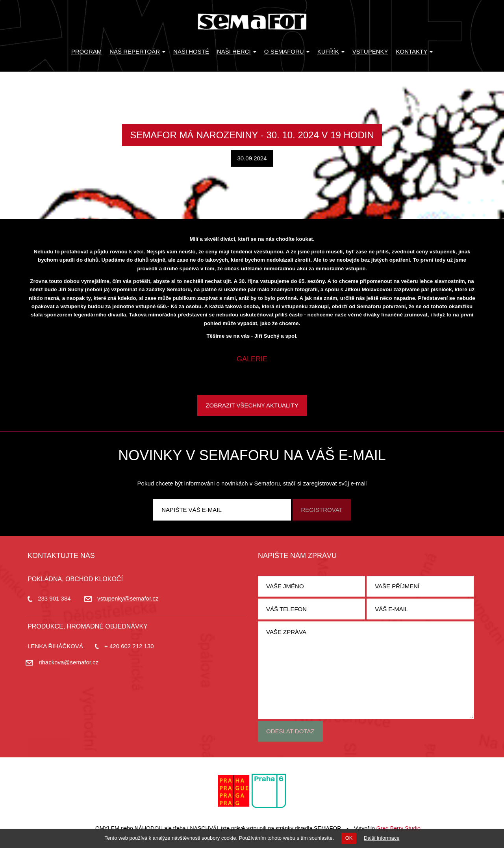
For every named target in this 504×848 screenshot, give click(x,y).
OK (349, 838)
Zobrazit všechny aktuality (252, 405)
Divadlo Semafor (252, 22)
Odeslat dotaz (290, 731)
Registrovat (321, 510)
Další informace (382, 838)
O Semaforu (287, 51)
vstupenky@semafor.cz (128, 598)
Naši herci (237, 51)
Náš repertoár (137, 51)
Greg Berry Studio (398, 828)
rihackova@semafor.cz (69, 662)
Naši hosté (191, 51)
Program (87, 51)
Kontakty (415, 51)
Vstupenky (370, 51)
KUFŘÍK (331, 51)
